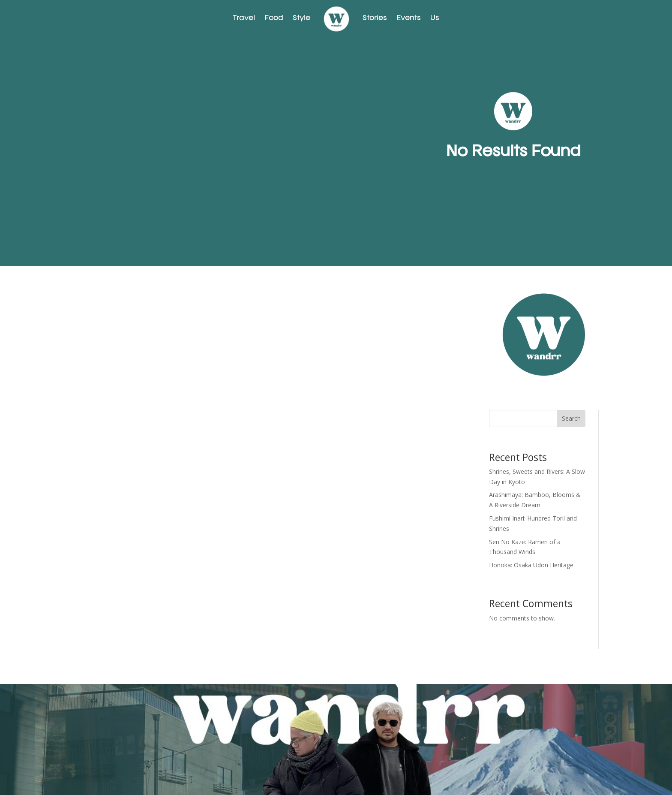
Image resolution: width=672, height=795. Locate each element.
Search (571, 418)
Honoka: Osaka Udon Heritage (531, 565)
